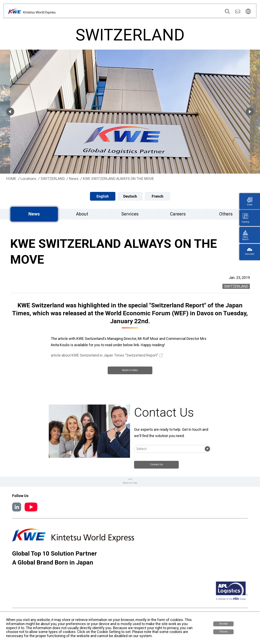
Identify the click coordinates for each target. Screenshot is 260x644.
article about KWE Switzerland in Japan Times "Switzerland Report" (105, 355)
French (158, 196)
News (163, 12)
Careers (202, 12)
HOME (11, 179)
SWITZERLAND (53, 179)
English (103, 196)
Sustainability (181, 12)
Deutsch (130, 196)
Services (128, 12)
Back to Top (130, 483)
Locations (146, 12)
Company (110, 12)
